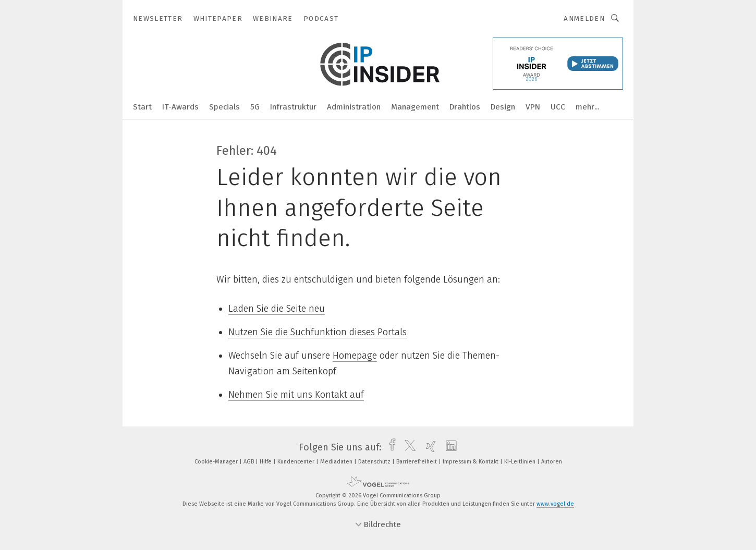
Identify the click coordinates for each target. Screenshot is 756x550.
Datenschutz (375, 462)
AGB (249, 462)
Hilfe (266, 462)
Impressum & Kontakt (471, 462)
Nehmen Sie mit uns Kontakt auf (296, 395)
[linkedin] (449, 447)
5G (255, 107)
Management (415, 107)
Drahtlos (465, 107)
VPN (533, 107)
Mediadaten (337, 462)
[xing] (428, 447)
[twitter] (407, 447)
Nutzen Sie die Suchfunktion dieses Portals (318, 332)
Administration (354, 107)
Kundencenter (297, 462)
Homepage (355, 356)
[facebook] (390, 447)
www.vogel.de (555, 504)
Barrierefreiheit (417, 462)
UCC (558, 107)
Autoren (552, 462)
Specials (224, 107)
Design (503, 107)
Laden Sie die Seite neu (277, 309)
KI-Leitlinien (521, 462)
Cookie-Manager (217, 462)
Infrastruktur (293, 107)
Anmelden (584, 19)
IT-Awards (180, 107)
